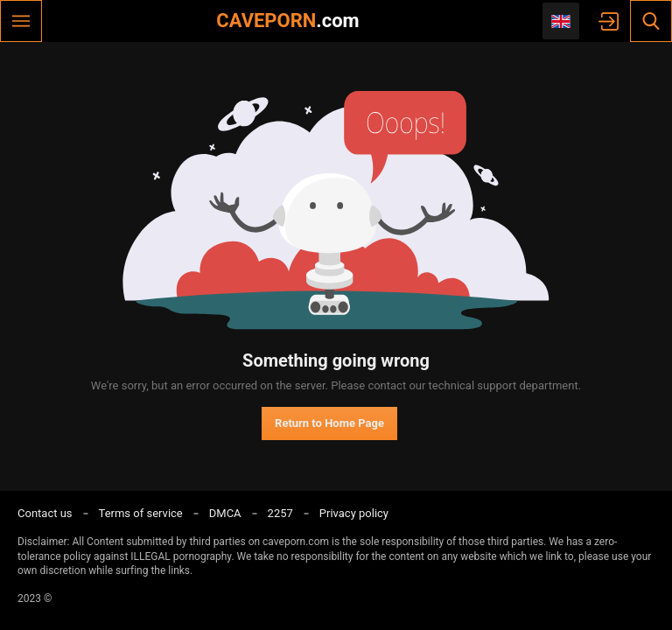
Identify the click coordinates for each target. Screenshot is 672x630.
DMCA (225, 513)
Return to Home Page (329, 423)
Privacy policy (354, 513)
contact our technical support (442, 385)
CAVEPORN (287, 21)
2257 (280, 513)
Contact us (45, 513)
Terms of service (141, 513)
